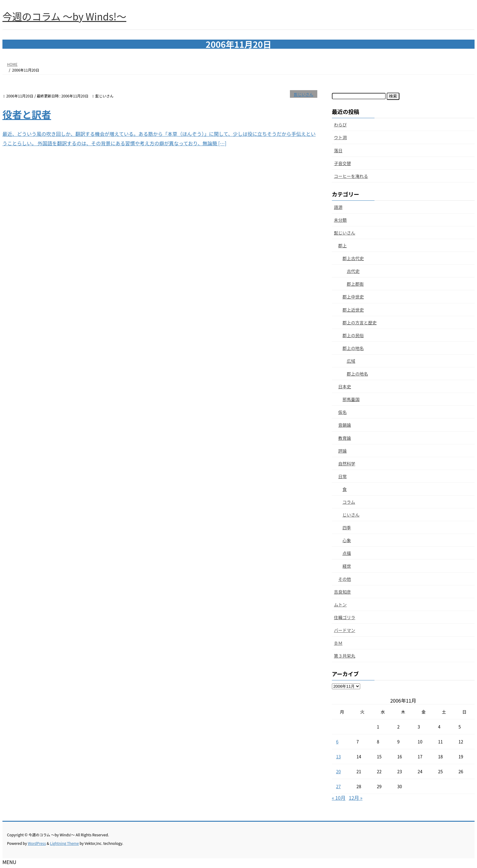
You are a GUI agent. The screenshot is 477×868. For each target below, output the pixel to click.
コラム (349, 502)
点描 (347, 553)
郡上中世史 (353, 297)
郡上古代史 (353, 258)
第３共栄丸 (345, 656)
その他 (345, 579)
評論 (343, 451)
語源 (338, 207)
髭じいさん (304, 94)
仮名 (343, 412)
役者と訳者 (27, 114)
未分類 (340, 220)
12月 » (355, 798)
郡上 (343, 245)
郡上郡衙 (355, 284)
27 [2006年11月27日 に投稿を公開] (339, 786)
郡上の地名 (353, 348)
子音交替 (343, 163)
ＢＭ (338, 643)
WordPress (37, 843)
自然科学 (347, 464)
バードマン (345, 630)
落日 (338, 150)
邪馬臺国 (351, 399)
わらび (340, 125)
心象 (347, 540)
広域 (351, 361)
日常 (343, 476)
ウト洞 (340, 137)
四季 (347, 528)
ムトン (340, 605)
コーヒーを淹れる (351, 176)
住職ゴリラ (345, 617)
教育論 (345, 438)
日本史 (345, 386)
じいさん (351, 515)
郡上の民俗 (353, 335)
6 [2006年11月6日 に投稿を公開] (337, 742)
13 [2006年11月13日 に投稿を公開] (339, 757)
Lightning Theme (64, 843)
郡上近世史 (353, 310)
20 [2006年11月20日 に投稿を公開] (339, 771)
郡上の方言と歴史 (360, 323)
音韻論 (345, 425)
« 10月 (339, 798)
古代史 (353, 271)
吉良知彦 (343, 592)
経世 (347, 566)
